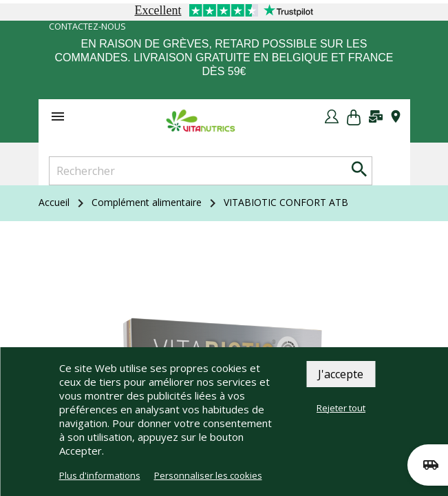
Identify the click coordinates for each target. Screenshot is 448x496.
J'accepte (341, 374)
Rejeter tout (341, 408)
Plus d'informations (100, 475)
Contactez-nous (87, 27)
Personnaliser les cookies (208, 475)
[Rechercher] (211, 171)
